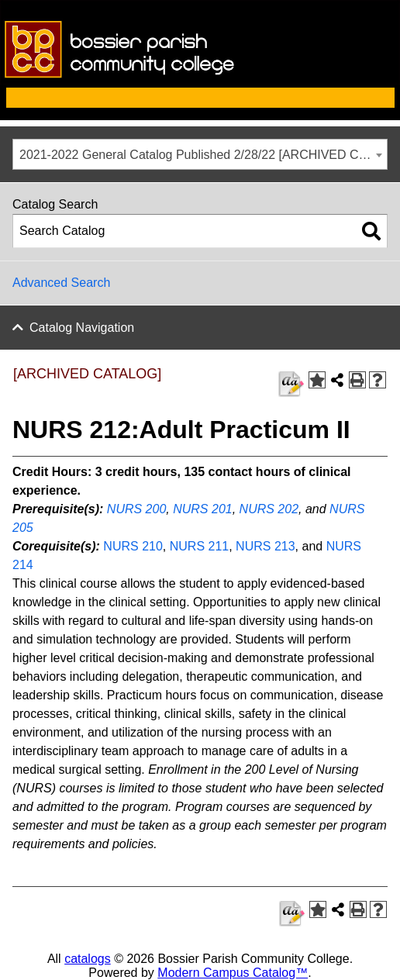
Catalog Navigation (82, 328)
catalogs (88, 959)
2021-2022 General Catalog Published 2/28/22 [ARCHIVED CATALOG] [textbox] (203, 155)
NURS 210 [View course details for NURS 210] (133, 546)
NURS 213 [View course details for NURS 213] (265, 546)
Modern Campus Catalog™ (233, 973)
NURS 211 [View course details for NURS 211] (199, 546)
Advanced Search (61, 283)
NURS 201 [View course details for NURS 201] (202, 509)
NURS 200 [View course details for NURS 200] (136, 509)
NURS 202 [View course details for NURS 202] (269, 509)
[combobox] (200, 154)
